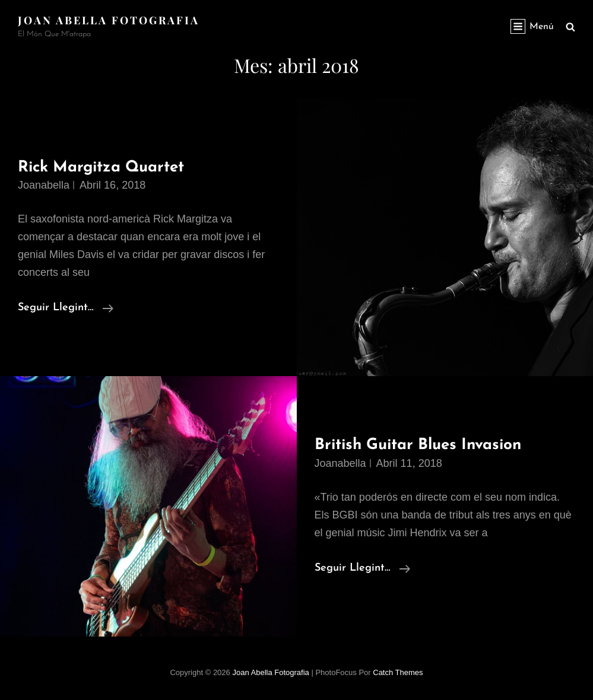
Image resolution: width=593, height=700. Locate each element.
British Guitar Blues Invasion (418, 445)
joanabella (44, 185)
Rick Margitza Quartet (101, 168)
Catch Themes (398, 672)
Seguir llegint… (66, 308)
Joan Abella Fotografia (109, 20)
